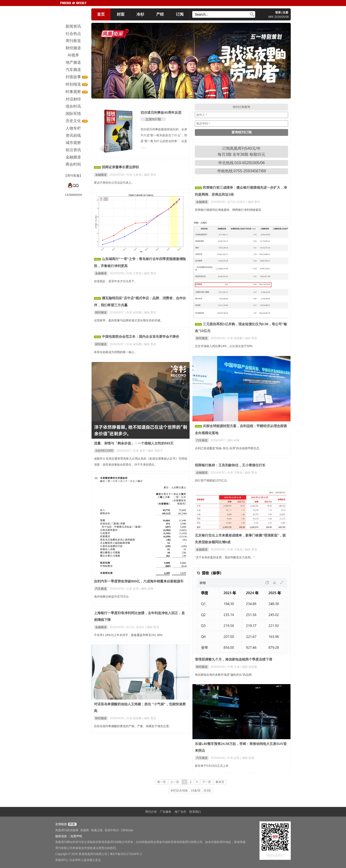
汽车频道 (202, 440)
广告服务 (166, 812)
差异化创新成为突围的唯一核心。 (116, 352)
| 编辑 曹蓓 (149, 175)
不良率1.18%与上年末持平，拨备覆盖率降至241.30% (128, 635)
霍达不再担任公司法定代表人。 (114, 183)
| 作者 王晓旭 (133, 175)
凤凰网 (85, 830)
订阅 (180, 14)
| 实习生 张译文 (236, 202)
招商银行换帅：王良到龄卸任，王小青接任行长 (230, 465)
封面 (121, 14)
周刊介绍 (151, 812)
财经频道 (202, 338)
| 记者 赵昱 (132, 589)
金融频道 (101, 175)
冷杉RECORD (104, 451)
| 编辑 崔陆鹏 (249, 667)
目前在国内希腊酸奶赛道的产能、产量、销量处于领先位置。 (133, 726)
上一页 (175, 782)
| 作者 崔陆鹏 (234, 338)
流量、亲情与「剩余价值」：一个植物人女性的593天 (134, 443)
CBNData (127, 830)
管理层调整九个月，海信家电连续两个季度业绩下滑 (234, 659)
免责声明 (76, 836)
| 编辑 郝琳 (233, 440)
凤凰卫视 (97, 830)
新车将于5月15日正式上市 (212, 766)
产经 (160, 14)
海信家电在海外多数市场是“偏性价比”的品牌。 (225, 675)
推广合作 (180, 812)
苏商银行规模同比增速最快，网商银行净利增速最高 (228, 210)
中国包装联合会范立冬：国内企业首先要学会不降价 (141, 337)
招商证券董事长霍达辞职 (120, 167)
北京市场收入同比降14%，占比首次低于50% (224, 346)
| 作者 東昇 (139, 451)
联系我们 (195, 812)
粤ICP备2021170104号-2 (126, 854)
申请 (72, 824)
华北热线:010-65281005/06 (241, 163)
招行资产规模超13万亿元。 (212, 481)
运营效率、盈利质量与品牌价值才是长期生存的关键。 (129, 320)
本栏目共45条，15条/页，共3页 (191, 791)
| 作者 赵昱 (233, 758)
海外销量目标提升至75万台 (111, 597)
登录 (278, 12)
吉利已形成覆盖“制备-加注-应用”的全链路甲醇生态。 (229, 448)
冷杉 (140, 14)
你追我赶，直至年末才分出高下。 (116, 281)
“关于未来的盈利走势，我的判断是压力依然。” (225, 557)
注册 (285, 12)
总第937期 (153, 119)
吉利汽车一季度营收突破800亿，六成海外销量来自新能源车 (139, 581)
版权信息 (61, 836)
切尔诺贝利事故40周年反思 (161, 112)
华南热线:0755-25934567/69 (242, 171)
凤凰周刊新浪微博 (67, 830)
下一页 (207, 782)
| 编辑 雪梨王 (154, 451)
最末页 (220, 782)
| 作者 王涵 (233, 667)
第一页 (161, 782)
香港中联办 (112, 830)
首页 (101, 14)
